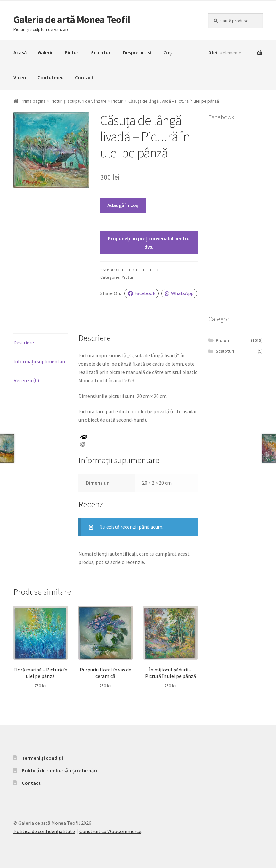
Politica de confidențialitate (44, 831)
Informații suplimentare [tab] (40, 361)
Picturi (72, 52)
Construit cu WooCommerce (110, 831)
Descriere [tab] (24, 342)
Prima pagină (33, 101)
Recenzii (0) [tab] (26, 380)
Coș (167, 52)
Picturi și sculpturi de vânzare (79, 101)
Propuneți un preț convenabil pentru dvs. (149, 243)
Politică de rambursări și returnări (59, 770)
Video (20, 77)
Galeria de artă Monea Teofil (72, 20)
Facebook (142, 293)
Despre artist (138, 52)
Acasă (20, 52)
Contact (84, 77)
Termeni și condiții (42, 758)
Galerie (46, 52)
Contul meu (51, 77)
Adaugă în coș (123, 205)
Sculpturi (101, 52)
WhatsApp (179, 293)
